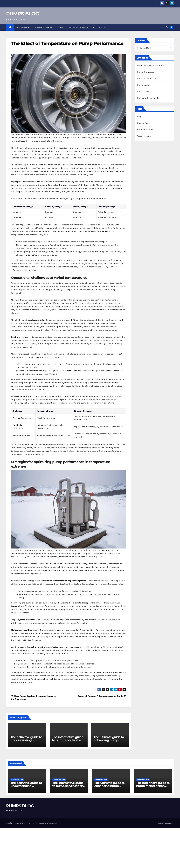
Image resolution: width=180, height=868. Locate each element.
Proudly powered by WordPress (18, 823)
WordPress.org (144, 136)
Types (60, 27)
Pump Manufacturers (148, 78)
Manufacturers (43, 27)
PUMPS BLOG (22, 14)
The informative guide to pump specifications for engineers (68, 740)
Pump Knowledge (146, 72)
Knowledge (23, 27)
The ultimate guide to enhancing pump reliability (109, 740)
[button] (167, 27)
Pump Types (143, 91)
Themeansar (52, 823)
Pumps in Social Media (148, 98)
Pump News (143, 85)
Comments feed (145, 130)
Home (160, 823)
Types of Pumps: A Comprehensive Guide (102, 696)
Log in (140, 117)
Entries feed (143, 123)
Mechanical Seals (78, 27)
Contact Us (99, 27)
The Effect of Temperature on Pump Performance (67, 43)
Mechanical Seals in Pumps (151, 65)
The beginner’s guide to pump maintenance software (153, 786)
